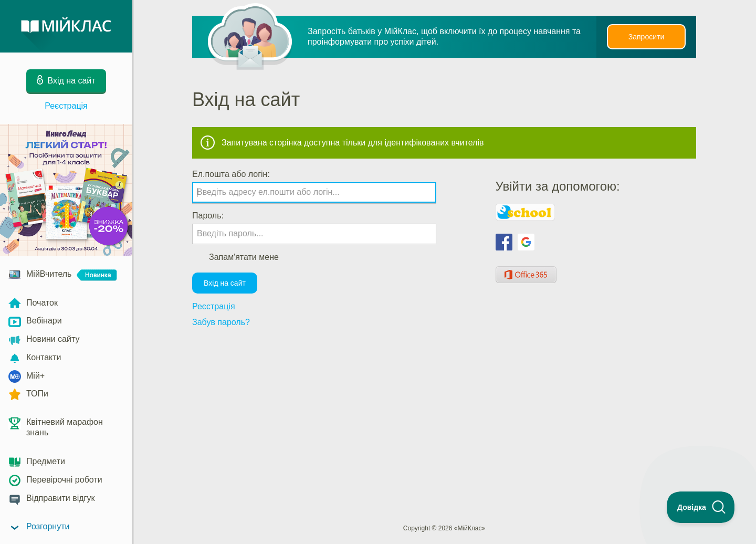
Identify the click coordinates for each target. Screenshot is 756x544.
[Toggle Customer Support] (701, 507)
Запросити (646, 37)
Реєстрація (66, 106)
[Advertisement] (444, 364)
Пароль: (208, 216)
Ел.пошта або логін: (231, 174)
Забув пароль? (221, 322)
